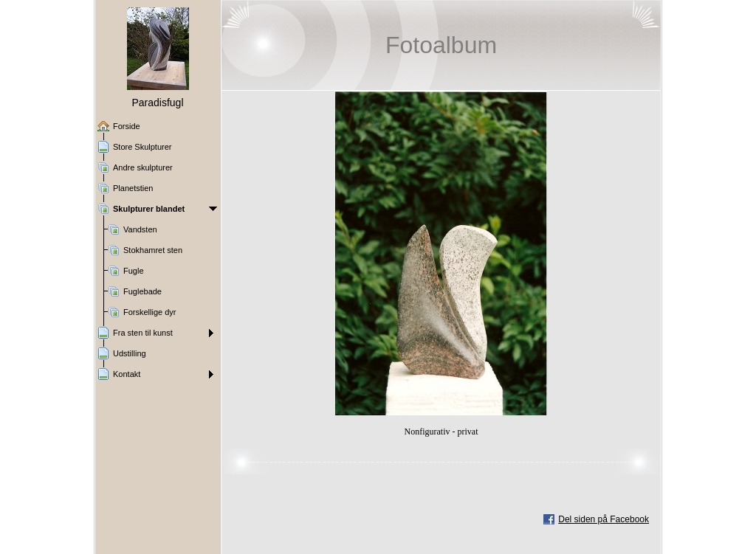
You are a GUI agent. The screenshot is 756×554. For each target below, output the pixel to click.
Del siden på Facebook (604, 519)
